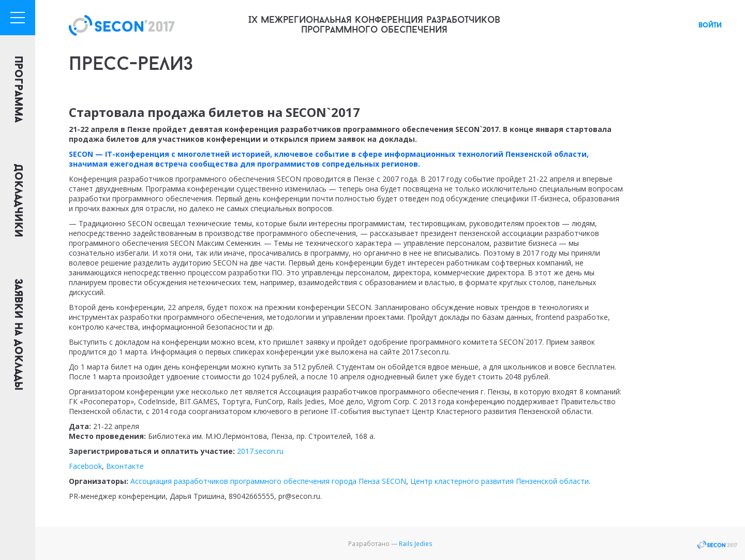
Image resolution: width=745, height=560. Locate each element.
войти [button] (710, 26)
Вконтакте (125, 466)
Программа (18, 89)
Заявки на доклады (18, 335)
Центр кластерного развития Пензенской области (500, 481)
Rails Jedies (416, 543)
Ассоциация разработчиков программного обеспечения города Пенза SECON (268, 481)
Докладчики (18, 201)
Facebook (85, 466)
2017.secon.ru (260, 451)
